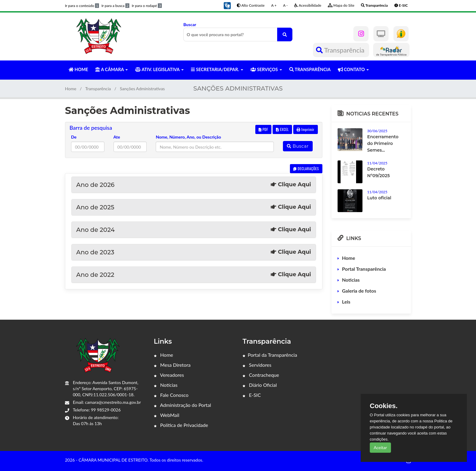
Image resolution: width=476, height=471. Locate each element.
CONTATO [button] (353, 69)
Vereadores (169, 375)
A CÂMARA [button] (112, 69)
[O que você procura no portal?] (285, 34)
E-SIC (252, 395)
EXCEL (282, 129)
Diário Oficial (260, 385)
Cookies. (384, 406)
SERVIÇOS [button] (266, 69)
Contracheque (261, 375)
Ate (117, 137)
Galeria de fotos (359, 291)
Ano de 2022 (194, 275)
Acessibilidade (308, 5)
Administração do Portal (183, 405)
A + (274, 5)
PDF (263, 129)
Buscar (238, 32)
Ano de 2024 (194, 230)
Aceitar (380, 447)
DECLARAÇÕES (306, 168)
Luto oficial (379, 198)
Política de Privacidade (181, 425)
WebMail (167, 415)
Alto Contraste (251, 5)
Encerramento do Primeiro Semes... (383, 143)
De (74, 137)
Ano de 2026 (194, 185)
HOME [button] (78, 69)
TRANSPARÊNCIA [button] (310, 69)
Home (71, 89)
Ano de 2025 (194, 207)
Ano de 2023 (194, 252)
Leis (346, 302)
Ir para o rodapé (147, 6)
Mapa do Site (341, 5)
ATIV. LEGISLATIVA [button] (159, 69)
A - (286, 5)
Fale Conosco (171, 395)
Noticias (351, 280)
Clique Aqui (291, 185)
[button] (227, 5)
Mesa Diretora (172, 365)
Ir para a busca (115, 6)
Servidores (257, 365)
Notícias (166, 385)
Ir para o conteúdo (82, 6)
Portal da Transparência (270, 355)
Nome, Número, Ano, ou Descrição (188, 137)
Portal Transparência (364, 269)
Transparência (341, 50)
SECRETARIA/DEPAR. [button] (217, 69)
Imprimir (306, 129)
